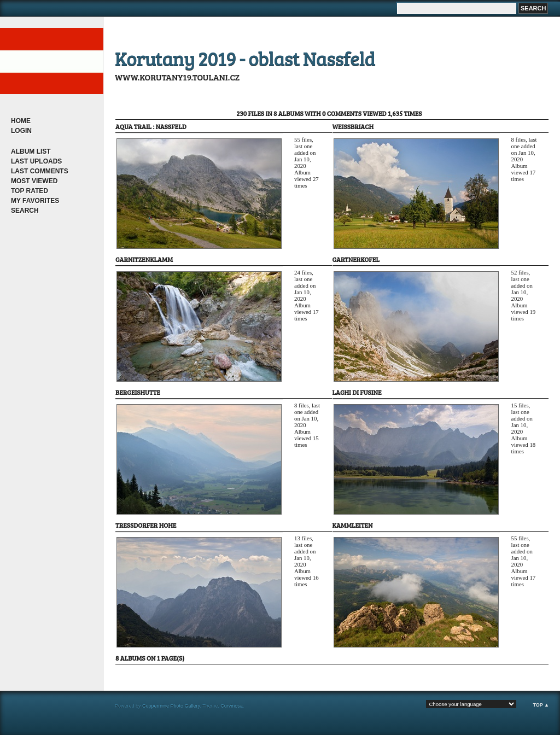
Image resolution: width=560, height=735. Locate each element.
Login (21, 131)
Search (25, 211)
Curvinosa (232, 706)
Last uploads (36, 161)
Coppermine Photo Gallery (171, 706)
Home (21, 121)
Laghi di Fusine (357, 392)
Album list (31, 151)
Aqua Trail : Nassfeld (151, 126)
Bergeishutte (138, 392)
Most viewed (34, 181)
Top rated (30, 191)
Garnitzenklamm (144, 259)
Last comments (40, 171)
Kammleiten (353, 525)
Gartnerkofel (356, 259)
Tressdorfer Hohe (146, 525)
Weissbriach (353, 126)
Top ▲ (541, 705)
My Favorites (35, 201)
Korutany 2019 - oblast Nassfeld (245, 58)
